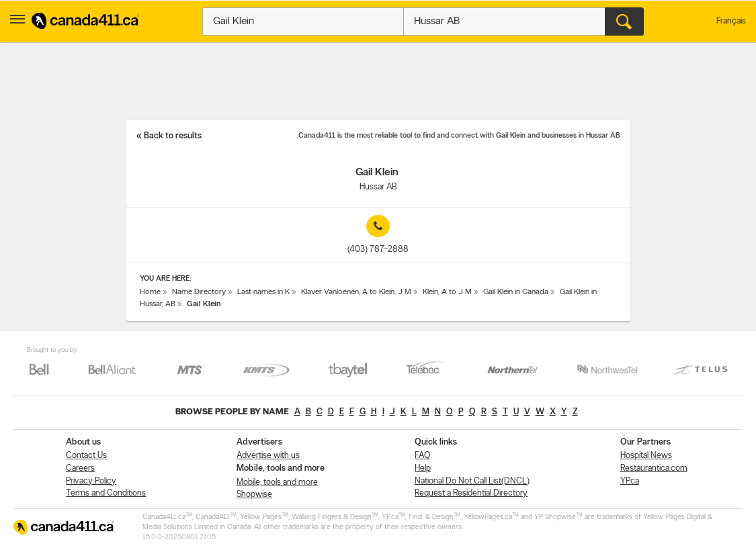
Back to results (173, 136)
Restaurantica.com (654, 468)
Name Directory (199, 292)
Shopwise (254, 495)
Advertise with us (268, 456)
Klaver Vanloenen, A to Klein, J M (356, 292)
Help (423, 468)
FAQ (422, 456)
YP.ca (630, 481)
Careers (80, 468)
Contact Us (86, 456)
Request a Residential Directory (471, 493)
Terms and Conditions (106, 493)
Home (150, 292)
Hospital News (646, 456)
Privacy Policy (91, 481)
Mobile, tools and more (277, 483)
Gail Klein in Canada (516, 292)
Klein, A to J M (447, 292)
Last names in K (263, 292)
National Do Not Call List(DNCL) (472, 481)
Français (731, 21)
